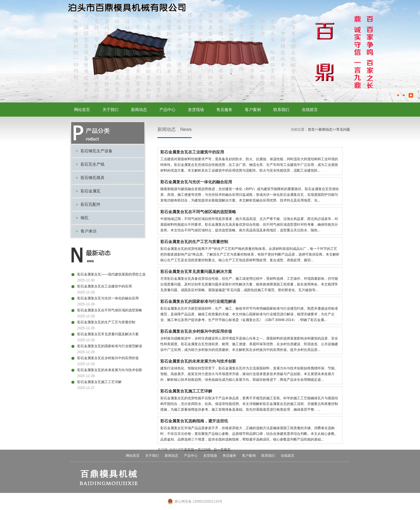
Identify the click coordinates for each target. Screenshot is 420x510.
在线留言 (310, 110)
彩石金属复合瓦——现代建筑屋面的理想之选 (111, 274)
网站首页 (82, 110)
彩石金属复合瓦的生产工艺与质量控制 (106, 322)
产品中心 (167, 110)
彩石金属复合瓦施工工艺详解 (99, 382)
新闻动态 (139, 110)
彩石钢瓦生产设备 (97, 151)
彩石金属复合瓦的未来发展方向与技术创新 (110, 370)
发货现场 (196, 110)
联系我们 (281, 110)
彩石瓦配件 (91, 204)
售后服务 (224, 110)
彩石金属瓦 (91, 191)
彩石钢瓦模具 (93, 178)
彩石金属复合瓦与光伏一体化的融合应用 (108, 298)
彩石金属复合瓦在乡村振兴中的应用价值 (108, 358)
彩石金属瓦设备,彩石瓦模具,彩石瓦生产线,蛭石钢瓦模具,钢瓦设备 (126, 8)
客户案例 (253, 110)
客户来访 (89, 231)
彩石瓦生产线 (93, 164)
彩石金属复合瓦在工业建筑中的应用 (105, 286)
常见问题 (343, 129)
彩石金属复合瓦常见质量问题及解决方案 (108, 334)
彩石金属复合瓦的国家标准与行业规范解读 (110, 346)
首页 (311, 129)
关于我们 (110, 110)
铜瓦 (85, 218)
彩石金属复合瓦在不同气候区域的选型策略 (110, 310)
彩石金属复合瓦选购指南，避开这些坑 (194, 421)
